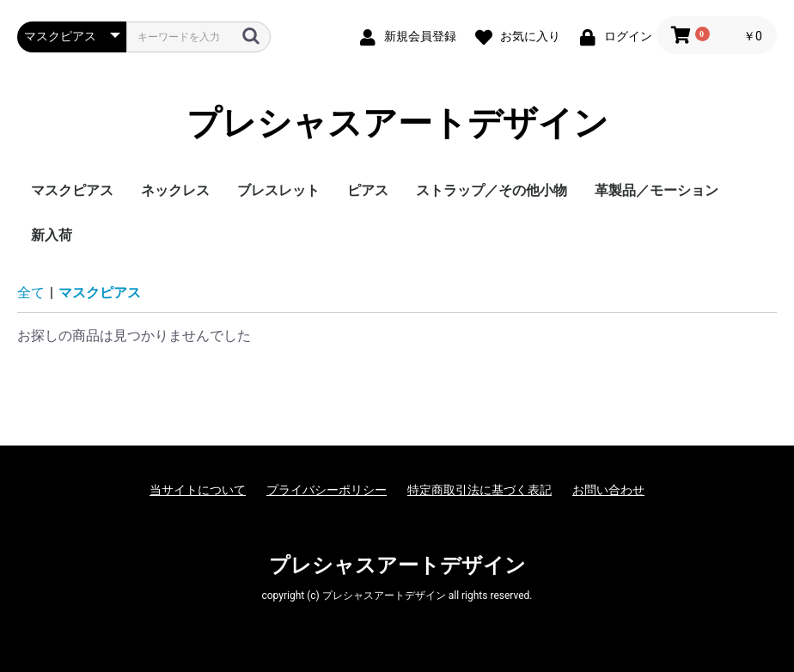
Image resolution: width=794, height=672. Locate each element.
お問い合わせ (608, 490)
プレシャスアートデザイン (397, 124)
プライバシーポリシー (327, 490)
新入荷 (52, 235)
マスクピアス (72, 190)
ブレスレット (278, 190)
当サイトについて (198, 490)
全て (31, 293)
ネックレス (175, 190)
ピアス (368, 190)
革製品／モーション (657, 190)
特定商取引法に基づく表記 (479, 490)
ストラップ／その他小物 (492, 190)
